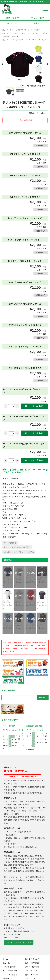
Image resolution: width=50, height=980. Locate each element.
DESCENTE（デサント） (37, 40)
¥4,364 (42, 580)
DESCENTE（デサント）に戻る (19, 552)
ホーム (5, 959)
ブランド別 (36, 18)
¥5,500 (31, 580)
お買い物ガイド (17, 847)
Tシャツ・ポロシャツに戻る (17, 547)
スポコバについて (32, 959)
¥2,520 (8, 627)
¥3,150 (19, 604)
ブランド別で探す (16, 40)
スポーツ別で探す (16, 30)
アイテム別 (11, 23)
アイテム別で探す (16, 33)
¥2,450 (31, 604)
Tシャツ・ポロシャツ (9, 36)
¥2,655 (19, 627)
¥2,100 (19, 580)
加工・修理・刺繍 (10, 971)
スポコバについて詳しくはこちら (19, 942)
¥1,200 (31, 627)
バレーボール (28, 30)
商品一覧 (5, 30)
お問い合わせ (31, 978)
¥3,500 (42, 627)
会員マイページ (31, 975)
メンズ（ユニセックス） (38, 33)
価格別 (36, 23)
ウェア (36, 30)
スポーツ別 (11, 18)
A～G (25, 40)
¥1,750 (8, 603)
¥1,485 (8, 580)
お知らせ (6, 978)
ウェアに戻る (10, 543)
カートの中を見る (10, 975)
